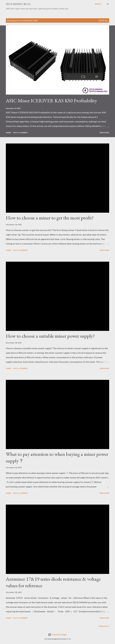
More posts (104, 626)
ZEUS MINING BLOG (18, 4)
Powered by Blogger (57, 635)
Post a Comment (20, 133)
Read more (104, 133)
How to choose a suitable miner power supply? (50, 336)
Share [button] (8, 133)
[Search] (98, 4)
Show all (103, 20)
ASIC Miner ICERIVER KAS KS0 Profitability (51, 101)
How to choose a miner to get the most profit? (50, 218)
